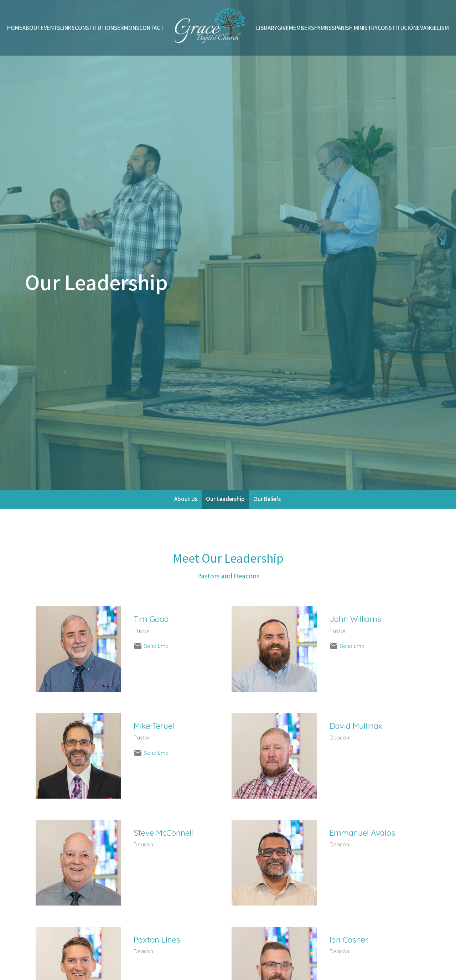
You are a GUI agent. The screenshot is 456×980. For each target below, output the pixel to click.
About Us (186, 499)
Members (302, 28)
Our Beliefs (267, 499)
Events (50, 28)
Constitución (397, 28)
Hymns (323, 28)
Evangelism (433, 28)
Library (267, 28)
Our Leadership (225, 499)
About (32, 28)
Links (68, 28)
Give (283, 28)
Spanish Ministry (355, 28)
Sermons (127, 28)
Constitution (94, 28)
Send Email (157, 646)
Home (15, 28)
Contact (152, 28)
